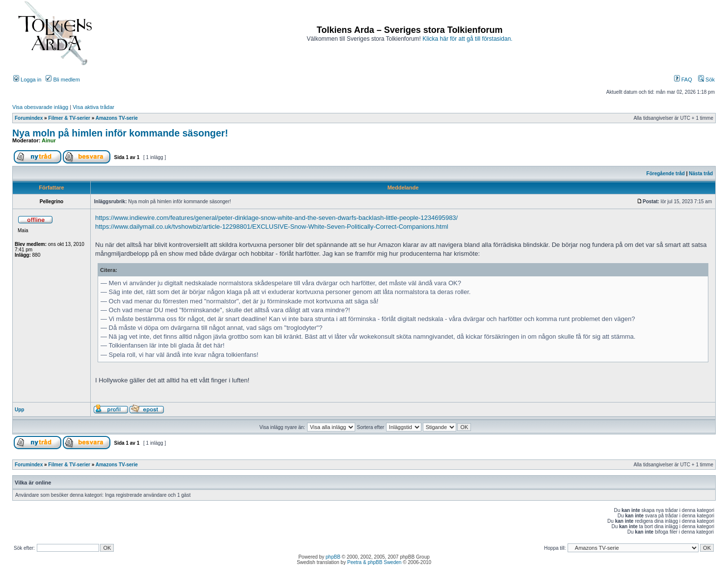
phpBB (333, 557)
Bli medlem (63, 80)
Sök (706, 80)
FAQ (683, 80)
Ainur (49, 140)
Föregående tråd (666, 174)
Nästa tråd (701, 174)
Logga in (27, 80)
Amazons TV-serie (117, 118)
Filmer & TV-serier (69, 118)
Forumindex (29, 118)
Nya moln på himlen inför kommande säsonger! (120, 133)
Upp (19, 410)
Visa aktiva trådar (93, 107)
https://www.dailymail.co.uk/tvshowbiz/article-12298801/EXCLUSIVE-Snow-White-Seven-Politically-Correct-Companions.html (272, 227)
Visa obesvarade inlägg (40, 107)
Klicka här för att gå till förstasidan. (467, 39)
